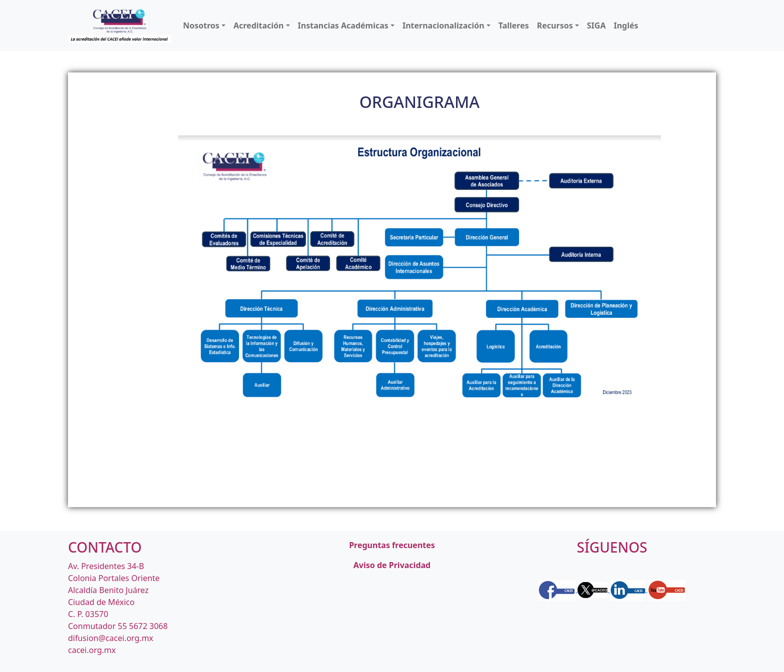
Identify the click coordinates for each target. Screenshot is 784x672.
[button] (204, 25)
